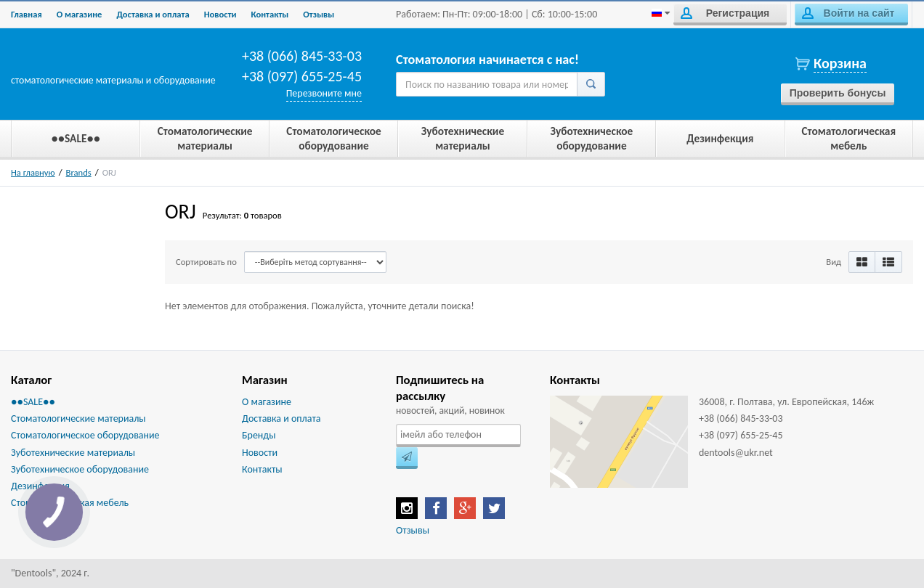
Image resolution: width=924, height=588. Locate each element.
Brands (79, 172)
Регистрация (725, 13)
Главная (27, 14)
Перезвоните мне (324, 93)
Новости (220, 14)
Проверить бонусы (838, 93)
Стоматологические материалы (78, 418)
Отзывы (319, 14)
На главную (33, 172)
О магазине (80, 14)
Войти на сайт (848, 13)
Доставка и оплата (153, 14)
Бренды (259, 435)
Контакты (270, 14)
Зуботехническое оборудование (80, 469)
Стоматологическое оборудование (85, 435)
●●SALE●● (33, 402)
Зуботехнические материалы (73, 453)
